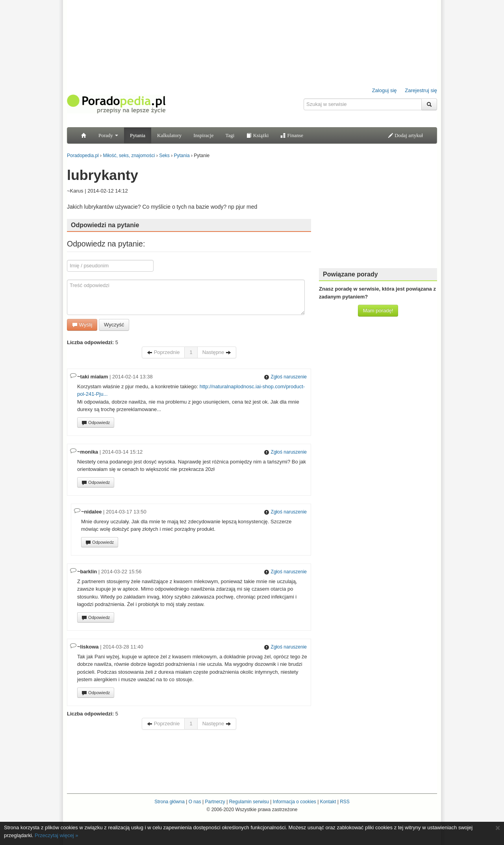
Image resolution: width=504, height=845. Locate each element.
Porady (108, 135)
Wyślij (82, 325)
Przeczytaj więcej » (57, 835)
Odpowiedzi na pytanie (105, 225)
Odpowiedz (96, 423)
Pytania (138, 135)
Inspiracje (203, 135)
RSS (345, 802)
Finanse (292, 135)
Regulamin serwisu (249, 802)
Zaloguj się (384, 90)
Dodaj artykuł (405, 135)
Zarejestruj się (421, 90)
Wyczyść (114, 325)
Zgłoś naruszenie (285, 377)
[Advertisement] (378, 213)
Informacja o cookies (295, 802)
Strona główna (170, 802)
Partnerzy (215, 802)
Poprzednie (163, 352)
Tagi (230, 135)
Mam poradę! (378, 310)
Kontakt (328, 802)
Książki (257, 135)
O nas (195, 802)
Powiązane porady (350, 274)
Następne (217, 352)
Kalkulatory (169, 135)
